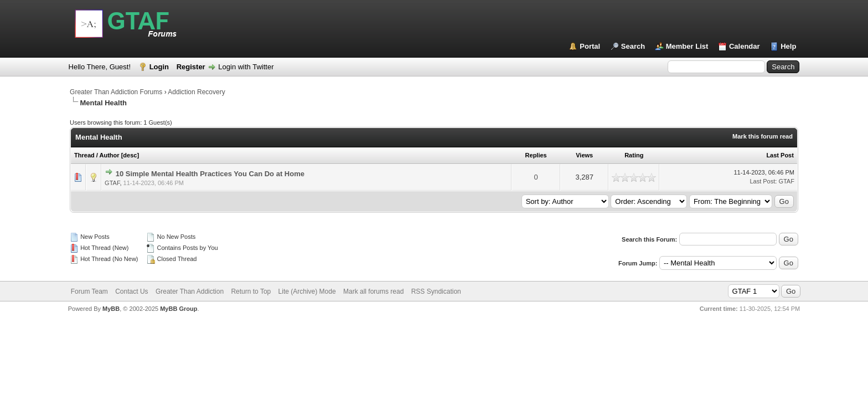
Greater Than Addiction (190, 291)
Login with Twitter (246, 67)
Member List (687, 46)
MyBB (111, 309)
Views (584, 155)
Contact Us (131, 291)
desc (130, 155)
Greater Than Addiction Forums (116, 92)
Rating (634, 155)
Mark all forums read (373, 291)
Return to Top (251, 291)
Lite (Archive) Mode (307, 291)
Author (110, 155)
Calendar (745, 46)
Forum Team (89, 291)
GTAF (112, 183)
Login (159, 67)
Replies (536, 155)
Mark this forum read (763, 136)
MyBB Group (179, 309)
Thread (84, 155)
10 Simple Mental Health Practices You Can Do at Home (210, 174)
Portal (590, 46)
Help (788, 46)
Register (191, 67)
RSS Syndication (436, 291)
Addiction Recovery (196, 92)
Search (633, 46)
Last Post (780, 155)
